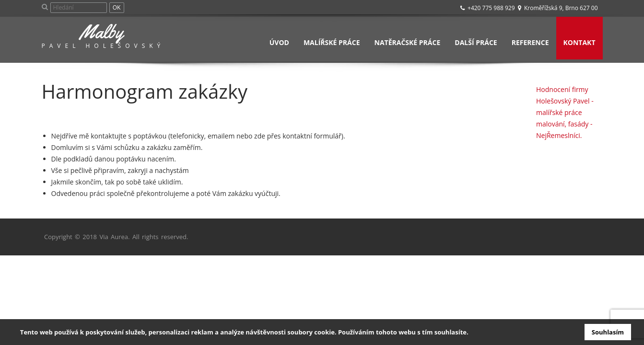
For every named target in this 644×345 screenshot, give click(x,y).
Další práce (476, 42)
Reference (530, 42)
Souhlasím (608, 332)
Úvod (279, 42)
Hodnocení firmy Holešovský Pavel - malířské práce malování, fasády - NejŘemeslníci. (565, 112)
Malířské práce (332, 42)
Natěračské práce (408, 42)
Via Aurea (114, 237)
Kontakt (580, 42)
